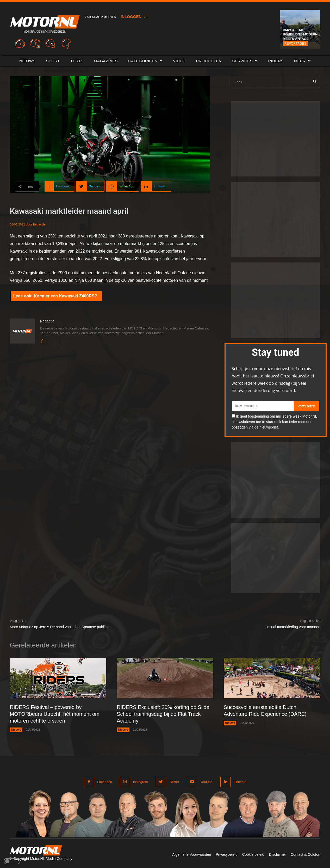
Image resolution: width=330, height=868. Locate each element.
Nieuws (16, 730)
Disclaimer (278, 854)
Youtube (206, 782)
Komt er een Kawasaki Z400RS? (66, 296)
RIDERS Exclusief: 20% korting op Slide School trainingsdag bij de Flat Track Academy (163, 714)
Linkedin (240, 782)
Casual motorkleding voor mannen (292, 627)
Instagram (141, 782)
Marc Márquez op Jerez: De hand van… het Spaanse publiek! (60, 627)
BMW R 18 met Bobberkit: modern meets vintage (300, 34)
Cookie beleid (253, 854)
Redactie (39, 224)
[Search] (315, 82)
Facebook (105, 782)
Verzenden (306, 406)
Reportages (295, 44)
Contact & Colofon (306, 854)
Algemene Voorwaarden (192, 854)
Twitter (174, 782)
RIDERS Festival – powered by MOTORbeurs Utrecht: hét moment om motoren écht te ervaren (55, 714)
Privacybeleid (226, 854)
